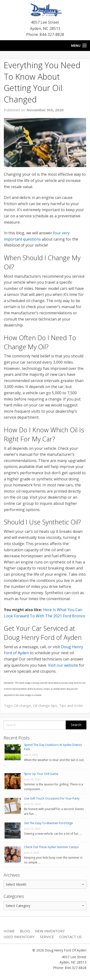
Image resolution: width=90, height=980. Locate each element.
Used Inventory (19, 937)
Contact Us (70, 937)
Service (47, 937)
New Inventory (50, 931)
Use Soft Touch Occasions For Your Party (52, 798)
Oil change (22, 705)
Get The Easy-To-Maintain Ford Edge (48, 823)
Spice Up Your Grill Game (41, 774)
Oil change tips (45, 705)
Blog (25, 931)
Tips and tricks (71, 705)
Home (9, 931)
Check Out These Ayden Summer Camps (51, 847)
